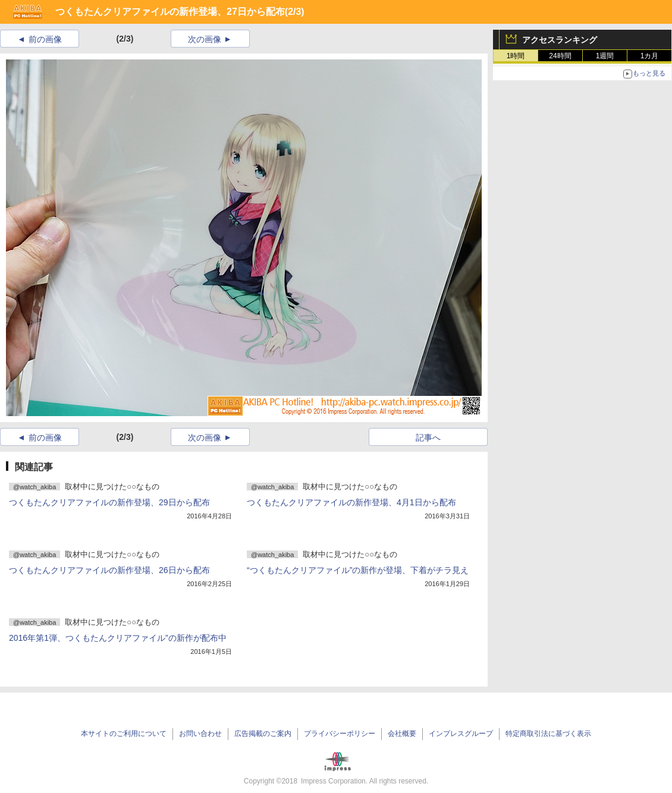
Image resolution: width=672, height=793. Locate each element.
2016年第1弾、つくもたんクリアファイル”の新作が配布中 (118, 638)
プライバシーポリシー (340, 734)
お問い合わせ (200, 734)
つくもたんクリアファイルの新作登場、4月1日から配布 (351, 502)
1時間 (516, 56)
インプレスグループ (461, 734)
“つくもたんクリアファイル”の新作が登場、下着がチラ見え (358, 570)
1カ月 (650, 56)
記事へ (428, 438)
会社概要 (402, 734)
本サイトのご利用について (124, 734)
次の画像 (205, 39)
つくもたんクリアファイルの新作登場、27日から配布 (170, 12)
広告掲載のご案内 (263, 734)
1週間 (605, 56)
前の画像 (45, 39)
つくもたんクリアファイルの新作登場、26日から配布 (109, 570)
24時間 (560, 56)
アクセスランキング (560, 40)
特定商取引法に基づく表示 (548, 734)
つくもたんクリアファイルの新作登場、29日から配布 (109, 502)
